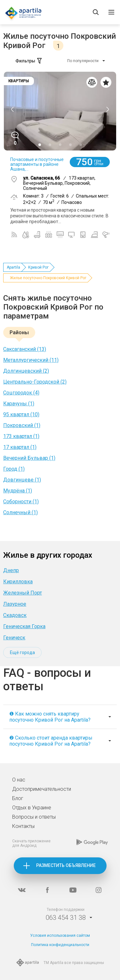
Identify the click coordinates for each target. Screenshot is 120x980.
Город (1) (14, 469)
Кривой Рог (38, 267)
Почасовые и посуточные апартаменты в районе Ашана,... (37, 164)
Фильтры (29, 61)
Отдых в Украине (32, 808)
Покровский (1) (22, 425)
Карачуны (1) (19, 404)
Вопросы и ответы (34, 817)
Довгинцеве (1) (22, 480)
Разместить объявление (66, 865)
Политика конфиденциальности (60, 945)
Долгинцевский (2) (26, 371)
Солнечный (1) (20, 512)
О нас (19, 780)
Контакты (23, 826)
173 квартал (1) (21, 436)
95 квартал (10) (21, 414)
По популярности (83, 61)
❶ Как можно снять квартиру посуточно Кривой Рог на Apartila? (50, 717)
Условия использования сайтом (60, 935)
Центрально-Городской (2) (35, 382)
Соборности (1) (21, 502)
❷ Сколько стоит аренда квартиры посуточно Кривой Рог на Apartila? (51, 741)
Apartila (13, 267)
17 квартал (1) (20, 447)
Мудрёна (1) (18, 491)
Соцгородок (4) (21, 393)
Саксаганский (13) (25, 349)
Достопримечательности (42, 789)
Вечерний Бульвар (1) (29, 458)
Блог (18, 798)
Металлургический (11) (31, 360)
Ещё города (22, 652)
